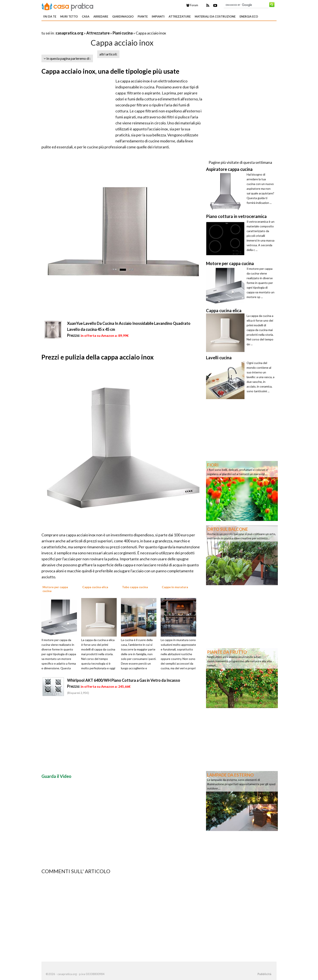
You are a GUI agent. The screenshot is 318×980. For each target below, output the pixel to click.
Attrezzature (180, 16)
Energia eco (249, 16)
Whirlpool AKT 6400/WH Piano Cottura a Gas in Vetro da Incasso (124, 680)
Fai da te (50, 16)
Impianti (158, 16)
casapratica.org (70, 33)
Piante (143, 16)
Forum (192, 5)
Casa (86, 16)
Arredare (101, 16)
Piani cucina (123, 33)
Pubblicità (264, 974)
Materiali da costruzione (215, 16)
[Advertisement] (91, 28)
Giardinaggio (123, 16)
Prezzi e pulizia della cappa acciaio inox (98, 357)
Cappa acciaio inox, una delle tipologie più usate (110, 71)
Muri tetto (69, 16)
